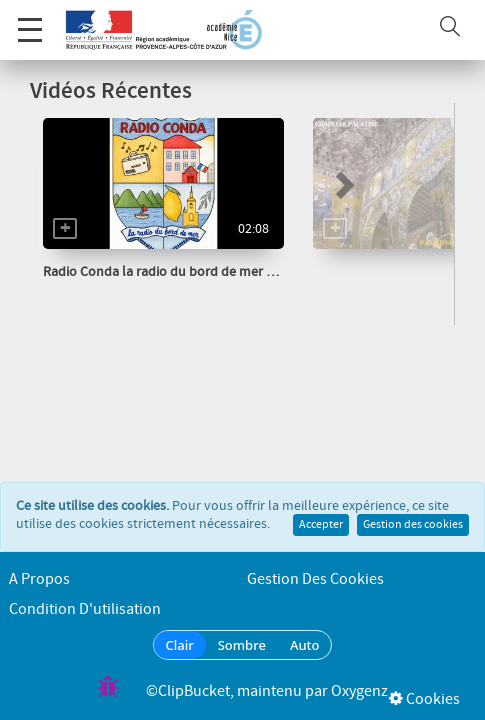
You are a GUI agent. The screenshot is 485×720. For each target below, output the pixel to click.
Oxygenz (359, 691)
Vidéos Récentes (111, 91)
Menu (30, 19)
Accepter (321, 505)
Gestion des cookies (413, 505)
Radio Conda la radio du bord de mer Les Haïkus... (190, 272)
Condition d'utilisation (85, 609)
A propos (39, 579)
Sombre (242, 645)
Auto (305, 645)
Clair (180, 645)
